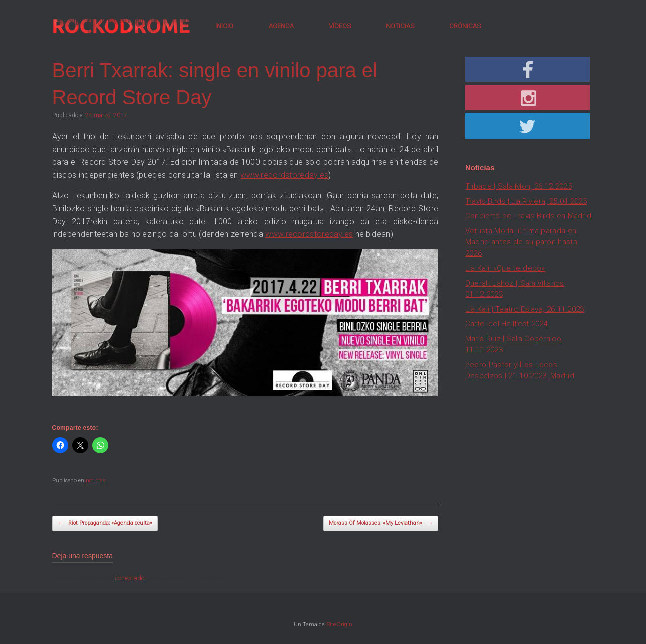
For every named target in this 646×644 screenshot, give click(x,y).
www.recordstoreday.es (284, 175)
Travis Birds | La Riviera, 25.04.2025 (526, 201)
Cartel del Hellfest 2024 (506, 324)
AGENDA (281, 26)
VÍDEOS (340, 26)
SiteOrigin (339, 624)
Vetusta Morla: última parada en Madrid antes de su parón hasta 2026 (521, 242)
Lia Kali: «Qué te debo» (505, 268)
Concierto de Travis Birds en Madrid (529, 216)
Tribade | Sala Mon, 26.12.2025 (519, 186)
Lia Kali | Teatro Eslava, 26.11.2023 (525, 309)
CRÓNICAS (465, 26)
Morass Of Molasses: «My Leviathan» (381, 523)
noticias (96, 481)
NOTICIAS (400, 26)
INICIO (224, 26)
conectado (130, 578)
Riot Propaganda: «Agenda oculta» (105, 523)
